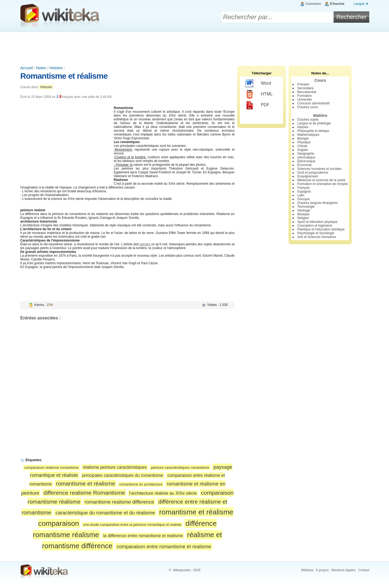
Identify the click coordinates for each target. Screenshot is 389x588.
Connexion (313, 4)
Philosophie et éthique (313, 131)
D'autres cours (308, 107)
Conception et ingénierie (315, 226)
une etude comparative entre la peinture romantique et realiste (132, 525)
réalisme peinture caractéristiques (115, 467)
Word (258, 84)
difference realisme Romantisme (84, 493)
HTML (259, 94)
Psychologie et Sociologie (316, 233)
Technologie (306, 207)
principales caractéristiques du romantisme (123, 475)
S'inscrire (337, 4)
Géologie (304, 210)
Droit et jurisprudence (313, 173)
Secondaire (305, 88)
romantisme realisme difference (119, 502)
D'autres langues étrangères (317, 203)
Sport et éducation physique (317, 222)
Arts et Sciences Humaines (317, 237)
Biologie (303, 138)
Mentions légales (343, 570)
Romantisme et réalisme (64, 76)
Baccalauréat (307, 92)
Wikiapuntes (182, 570)
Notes (41, 68)
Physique (304, 142)
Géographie (306, 154)
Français (303, 188)
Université (304, 100)
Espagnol (304, 191)
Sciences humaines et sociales (319, 169)
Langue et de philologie (314, 123)
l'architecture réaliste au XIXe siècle (163, 493)
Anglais (302, 150)
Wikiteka (307, 570)
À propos (322, 570)
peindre (145, 244)
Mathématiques (308, 135)
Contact (364, 570)
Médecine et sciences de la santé (321, 180)
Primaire (303, 84)
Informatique (306, 157)
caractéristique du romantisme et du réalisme (105, 513)
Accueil (26, 68)
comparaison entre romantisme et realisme (164, 546)
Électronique (306, 161)
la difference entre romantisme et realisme (143, 536)
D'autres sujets (308, 120)
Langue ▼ (361, 4)
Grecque (303, 199)
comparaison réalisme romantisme (52, 468)
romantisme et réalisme (85, 483)
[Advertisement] (194, 47)
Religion (303, 218)
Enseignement (308, 176)
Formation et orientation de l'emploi (322, 184)
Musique (303, 214)
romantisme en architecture (141, 484)
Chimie (302, 146)
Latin (301, 195)
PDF (257, 105)
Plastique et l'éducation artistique (321, 229)
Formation (304, 96)
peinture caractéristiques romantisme (180, 468)
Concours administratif (313, 103)
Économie (304, 165)
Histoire (56, 68)
